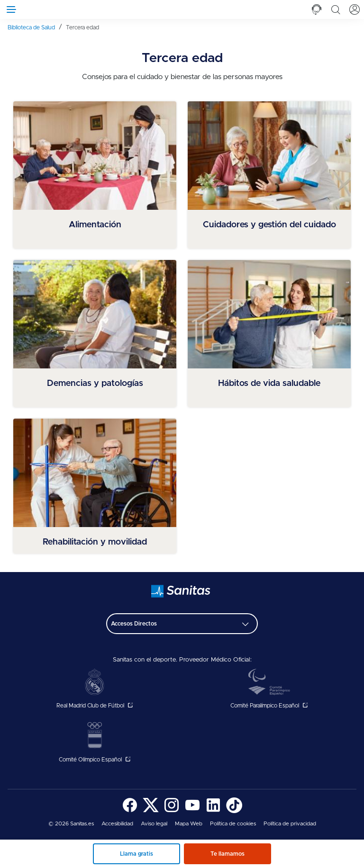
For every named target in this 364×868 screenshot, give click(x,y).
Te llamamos (227, 854)
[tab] (317, 9)
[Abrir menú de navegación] (9, 9)
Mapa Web (189, 824)
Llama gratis (136, 854)
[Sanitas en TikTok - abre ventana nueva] (234, 811)
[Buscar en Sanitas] (336, 9)
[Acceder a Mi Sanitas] (355, 9)
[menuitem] (35, 27)
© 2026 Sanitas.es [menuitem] (71, 824)
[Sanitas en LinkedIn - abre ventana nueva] (213, 811)
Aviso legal (154, 824)
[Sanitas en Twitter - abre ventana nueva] (151, 811)
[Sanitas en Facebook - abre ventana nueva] (130, 811)
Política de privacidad (290, 824)
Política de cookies (233, 824)
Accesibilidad (117, 824)
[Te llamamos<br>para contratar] (317, 9)
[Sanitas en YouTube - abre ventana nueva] (192, 811)
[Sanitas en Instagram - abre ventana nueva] (172, 811)
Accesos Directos (134, 624)
